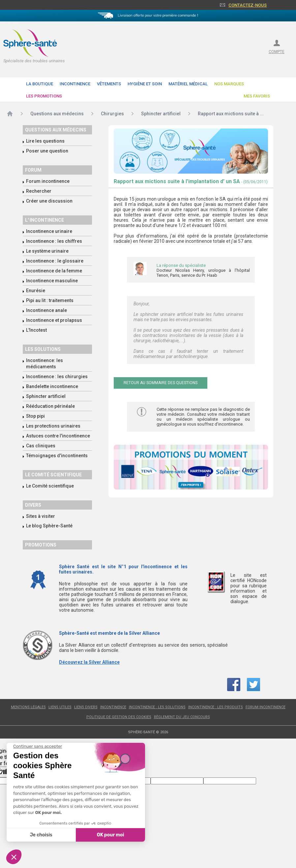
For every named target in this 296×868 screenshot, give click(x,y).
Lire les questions (45, 141)
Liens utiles (60, 707)
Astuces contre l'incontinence (58, 436)
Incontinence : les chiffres (54, 241)
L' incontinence (44, 220)
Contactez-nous (248, 5)
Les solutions (43, 349)
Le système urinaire (47, 251)
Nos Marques (229, 84)
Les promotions (44, 96)
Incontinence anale (46, 310)
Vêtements (109, 84)
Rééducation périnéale (50, 406)
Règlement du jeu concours (182, 717)
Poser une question (47, 151)
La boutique (40, 84)
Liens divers (86, 707)
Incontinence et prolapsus (54, 320)
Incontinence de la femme (54, 271)
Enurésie (36, 291)
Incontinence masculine (52, 281)
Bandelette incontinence (52, 386)
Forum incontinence (48, 181)
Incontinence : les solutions (157, 707)
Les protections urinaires (53, 426)
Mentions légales (28, 707)
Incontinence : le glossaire (55, 261)
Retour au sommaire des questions (161, 383)
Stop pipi (35, 416)
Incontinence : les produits (216, 707)
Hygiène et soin (145, 84)
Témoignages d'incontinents (57, 456)
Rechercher (39, 191)
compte (277, 52)
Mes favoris (257, 96)
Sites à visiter (41, 516)
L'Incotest (36, 330)
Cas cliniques (41, 446)
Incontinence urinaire (49, 231)
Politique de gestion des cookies (119, 717)
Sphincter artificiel (46, 396)
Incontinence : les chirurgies (57, 377)
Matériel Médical (188, 84)
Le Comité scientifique (50, 486)
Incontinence (75, 84)
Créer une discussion (49, 201)
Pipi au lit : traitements (50, 300)
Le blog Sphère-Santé (49, 526)
